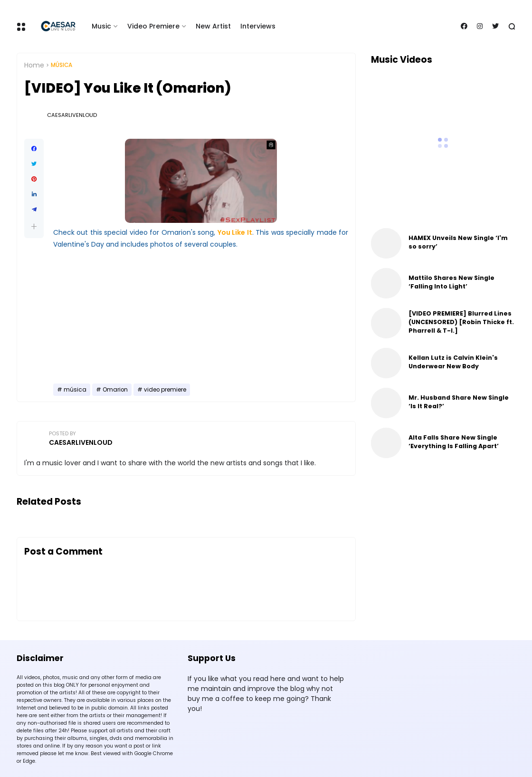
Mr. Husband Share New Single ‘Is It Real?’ (459, 402)
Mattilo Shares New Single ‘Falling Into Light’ (451, 282)
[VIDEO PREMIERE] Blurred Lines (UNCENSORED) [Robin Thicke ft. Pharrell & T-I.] (461, 322)
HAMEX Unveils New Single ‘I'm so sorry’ (458, 242)
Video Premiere (153, 26)
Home (34, 65)
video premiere (165, 390)
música (62, 65)
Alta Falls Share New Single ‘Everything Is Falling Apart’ (454, 442)
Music (101, 26)
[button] (34, 226)
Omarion (115, 390)
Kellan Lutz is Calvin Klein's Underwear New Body (453, 362)
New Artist (213, 26)
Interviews (258, 26)
